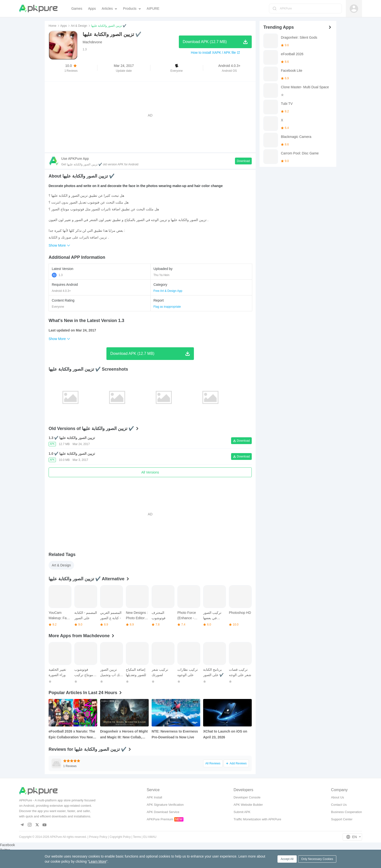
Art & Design (79, 26)
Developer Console (247, 797)
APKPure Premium (160, 819)
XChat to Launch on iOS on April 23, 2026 (225, 734)
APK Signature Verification (165, 805)
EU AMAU (150, 837)
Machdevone (92, 42)
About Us (337, 797)
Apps (64, 26)
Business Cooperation (346, 812)
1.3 (57, 275)
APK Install (155, 797)
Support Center (342, 819)
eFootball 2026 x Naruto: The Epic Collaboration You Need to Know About (72, 735)
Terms (137, 837)
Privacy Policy (98, 837)
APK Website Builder (248, 805)
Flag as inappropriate (167, 307)
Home (52, 26)
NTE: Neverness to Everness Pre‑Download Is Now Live (175, 734)
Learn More (98, 861)
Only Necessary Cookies (317, 859)
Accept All (287, 859)
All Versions (150, 472)
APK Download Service (163, 812)
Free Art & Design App (168, 291)
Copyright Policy (120, 837)
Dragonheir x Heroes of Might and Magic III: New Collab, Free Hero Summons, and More (124, 735)
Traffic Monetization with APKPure (257, 819)
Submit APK (242, 812)
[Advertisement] (150, 115)
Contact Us (339, 805)
